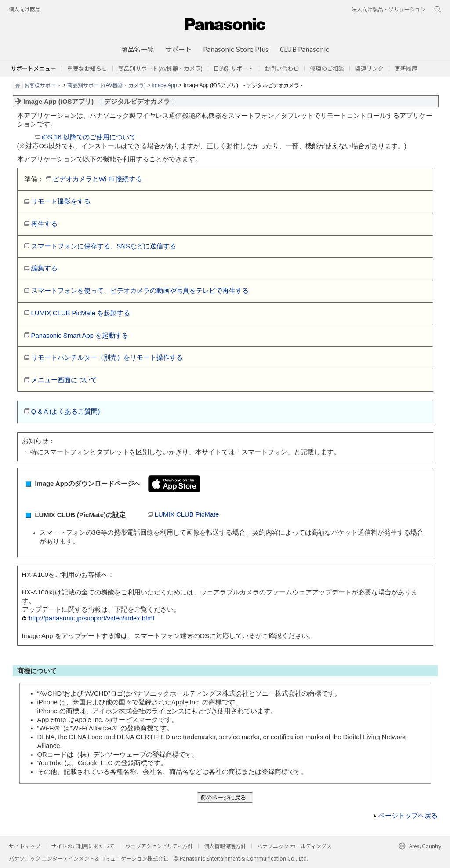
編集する (44, 268)
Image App (164, 85)
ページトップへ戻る (408, 816)
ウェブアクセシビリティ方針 (159, 846)
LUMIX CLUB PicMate (187, 514)
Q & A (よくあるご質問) (66, 412)
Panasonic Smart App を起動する (80, 336)
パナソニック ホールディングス (294, 846)
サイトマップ (25, 846)
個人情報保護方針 (225, 846)
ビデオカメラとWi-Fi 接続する (98, 179)
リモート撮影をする (61, 201)
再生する (44, 224)
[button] (234, 68)
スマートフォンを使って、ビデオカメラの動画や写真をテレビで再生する (140, 291)
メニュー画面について (64, 380)
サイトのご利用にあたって (83, 846)
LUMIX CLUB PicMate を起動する (81, 313)
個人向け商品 (25, 9)
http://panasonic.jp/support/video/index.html (92, 618)
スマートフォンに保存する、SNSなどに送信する (104, 246)
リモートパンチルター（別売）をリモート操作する (107, 357)
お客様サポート (43, 85)
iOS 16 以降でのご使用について (89, 137)
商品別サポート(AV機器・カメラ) (107, 85)
